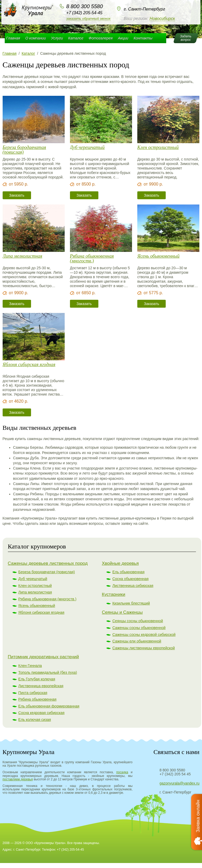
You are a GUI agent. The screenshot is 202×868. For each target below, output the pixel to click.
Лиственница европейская (41, 686)
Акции (123, 38)
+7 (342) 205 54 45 (175, 774)
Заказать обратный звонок (88, 19)
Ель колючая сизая (35, 720)
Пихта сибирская (33, 693)
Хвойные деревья (120, 563)
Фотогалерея (101, 38)
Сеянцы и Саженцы (122, 612)
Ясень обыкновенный (158, 256)
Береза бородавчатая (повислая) (24, 150)
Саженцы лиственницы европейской (144, 648)
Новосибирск (162, 19)
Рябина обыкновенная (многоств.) (92, 258)
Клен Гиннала (30, 666)
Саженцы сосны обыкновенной (139, 628)
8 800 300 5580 (85, 6)
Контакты (143, 38)
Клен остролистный (158, 148)
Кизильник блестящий (131, 603)
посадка (122, 772)
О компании (36, 38)
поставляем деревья (18, 779)
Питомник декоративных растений (43, 657)
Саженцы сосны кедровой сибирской (144, 635)
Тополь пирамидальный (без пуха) (48, 672)
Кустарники (113, 594)
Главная (13, 38)
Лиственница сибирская (133, 586)
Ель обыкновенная (128, 572)
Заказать (17, 195)
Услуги (57, 38)
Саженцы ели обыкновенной (137, 641)
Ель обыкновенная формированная (49, 706)
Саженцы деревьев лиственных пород (48, 563)
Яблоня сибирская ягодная (29, 365)
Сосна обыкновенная (130, 579)
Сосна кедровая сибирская (42, 713)
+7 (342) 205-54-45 (84, 13)
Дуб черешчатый (87, 148)
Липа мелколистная (22, 256)
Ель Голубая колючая (37, 679)
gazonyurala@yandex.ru (179, 783)
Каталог (76, 38)
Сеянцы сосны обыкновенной (138, 621)
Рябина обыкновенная (37, 699)
